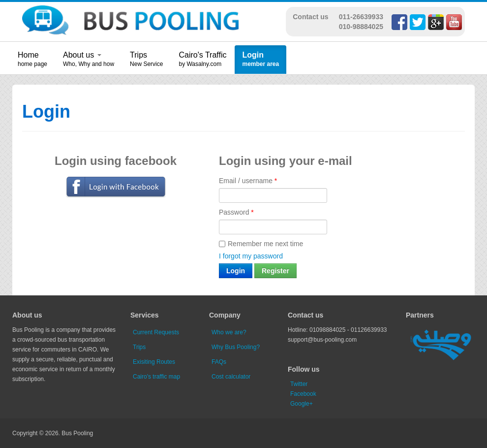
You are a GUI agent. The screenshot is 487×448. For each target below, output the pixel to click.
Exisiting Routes (154, 362)
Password (236, 212)
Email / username (248, 181)
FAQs (219, 362)
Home (28, 55)
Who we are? (229, 332)
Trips (138, 55)
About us (82, 55)
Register (275, 271)
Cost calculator (231, 377)
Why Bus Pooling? (236, 347)
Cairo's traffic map (156, 377)
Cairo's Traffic (202, 55)
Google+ (302, 404)
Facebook (303, 394)
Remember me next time (261, 244)
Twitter (299, 384)
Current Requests (156, 332)
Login (253, 55)
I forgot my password (251, 256)
